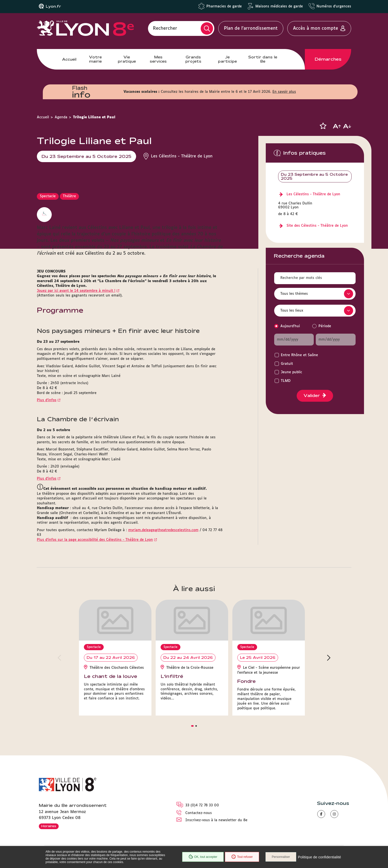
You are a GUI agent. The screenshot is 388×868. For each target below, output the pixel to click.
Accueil (69, 59)
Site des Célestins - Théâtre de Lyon (317, 226)
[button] (323, 126)
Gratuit (287, 364)
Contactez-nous (199, 813)
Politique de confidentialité (319, 857)
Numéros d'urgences (334, 6)
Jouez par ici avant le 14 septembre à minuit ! (76, 291)
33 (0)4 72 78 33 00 (202, 805)
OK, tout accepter (203, 857)
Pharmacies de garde (224, 6)
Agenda (61, 117)
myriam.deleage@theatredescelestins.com (163, 530)
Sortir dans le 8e (263, 59)
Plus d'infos (47, 400)
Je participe (227, 59)
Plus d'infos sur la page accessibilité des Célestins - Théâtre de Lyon (95, 540)
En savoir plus (284, 92)
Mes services (158, 59)
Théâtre (69, 196)
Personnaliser (281, 857)
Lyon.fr (53, 6)
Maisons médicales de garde (279, 6)
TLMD (286, 381)
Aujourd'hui (290, 326)
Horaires (49, 826)
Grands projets (193, 59)
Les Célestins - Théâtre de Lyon (313, 194)
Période (325, 326)
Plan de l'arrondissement (251, 28)
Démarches (328, 59)
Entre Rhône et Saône (299, 355)
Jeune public (291, 372)
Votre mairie (95, 59)
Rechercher (165, 28)
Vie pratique (127, 59)
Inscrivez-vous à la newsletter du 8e (216, 820)
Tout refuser (242, 857)
